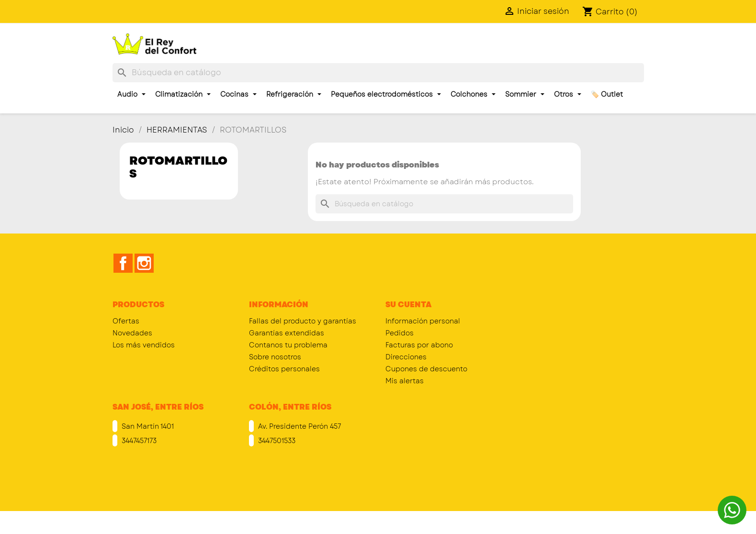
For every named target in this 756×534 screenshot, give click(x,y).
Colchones (473, 94)
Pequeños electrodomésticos (386, 94)
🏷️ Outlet (607, 94)
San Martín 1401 (147, 426)
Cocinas (238, 94)
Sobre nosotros (275, 357)
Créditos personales (284, 369)
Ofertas (126, 321)
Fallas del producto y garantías (303, 321)
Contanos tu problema (288, 345)
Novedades (132, 333)
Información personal (423, 321)
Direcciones (406, 357)
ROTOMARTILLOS (178, 167)
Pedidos (400, 333)
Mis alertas (405, 381)
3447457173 (138, 441)
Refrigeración (294, 94)
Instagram (144, 263)
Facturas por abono (419, 345)
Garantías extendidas (287, 333)
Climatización (183, 94)
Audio (131, 94)
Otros (568, 94)
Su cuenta (408, 305)
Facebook (123, 263)
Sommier (525, 94)
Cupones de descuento (426, 369)
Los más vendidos (144, 345)
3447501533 (276, 441)
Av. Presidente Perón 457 (299, 426)
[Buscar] (378, 73)
